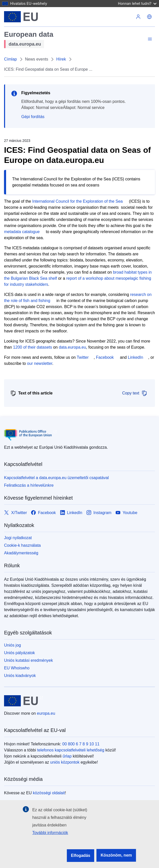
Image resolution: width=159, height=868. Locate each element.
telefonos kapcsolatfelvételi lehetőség (71, 750)
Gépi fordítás (33, 117)
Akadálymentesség (21, 553)
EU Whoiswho (17, 668)
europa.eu (46, 713)
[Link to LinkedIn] (71, 513)
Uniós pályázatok (19, 653)
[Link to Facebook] (43, 513)
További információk (50, 833)
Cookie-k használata (22, 545)
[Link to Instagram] (99, 513)
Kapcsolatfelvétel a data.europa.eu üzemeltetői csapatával (56, 478)
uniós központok (65, 762)
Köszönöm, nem (116, 855)
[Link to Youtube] (126, 513)
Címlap (11, 59)
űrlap (67, 756)
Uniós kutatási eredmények (28, 660)
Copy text (135, 393)
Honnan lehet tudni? (137, 3)
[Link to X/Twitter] (15, 513)
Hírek (61, 59)
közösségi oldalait (49, 793)
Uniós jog (13, 645)
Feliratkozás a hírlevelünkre (29, 485)
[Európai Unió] (21, 17)
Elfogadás (81, 855)
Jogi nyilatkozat (18, 538)
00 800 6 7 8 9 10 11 (81, 744)
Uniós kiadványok (20, 676)
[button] (149, 17)
